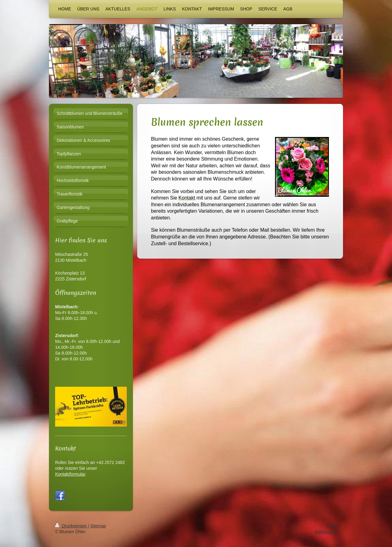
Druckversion (72, 532)
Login (332, 532)
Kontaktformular (70, 474)
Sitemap (98, 532)
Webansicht (326, 538)
